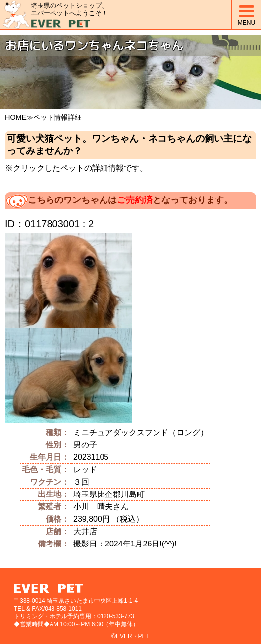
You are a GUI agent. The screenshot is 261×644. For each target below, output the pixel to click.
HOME (16, 117)
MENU (246, 15)
